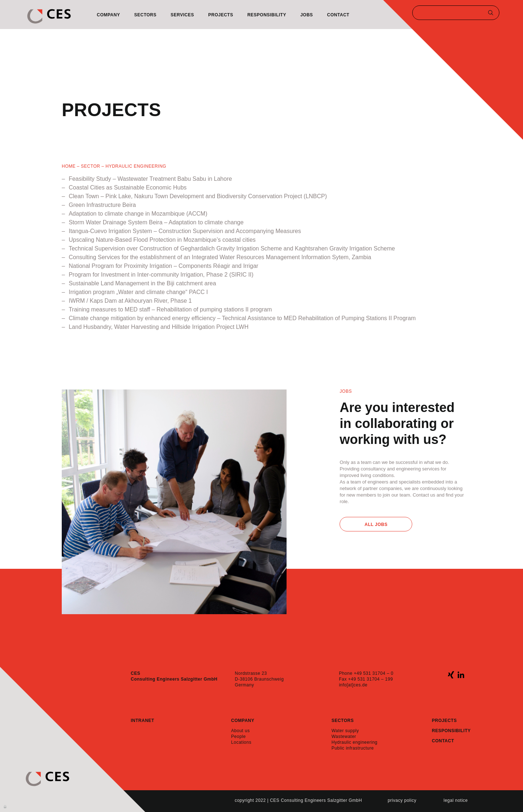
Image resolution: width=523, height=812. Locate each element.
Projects (221, 15)
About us (240, 731)
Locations (241, 742)
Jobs (307, 15)
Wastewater (344, 736)
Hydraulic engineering (355, 742)
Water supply (345, 731)
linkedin (461, 675)
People (238, 736)
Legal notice (456, 800)
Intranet (143, 721)
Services (182, 15)
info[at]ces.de (353, 685)
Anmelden (5, 806)
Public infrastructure (353, 748)
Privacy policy (402, 800)
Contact (338, 15)
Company (109, 15)
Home (69, 166)
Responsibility (267, 15)
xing (451, 675)
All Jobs (376, 525)
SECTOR (91, 166)
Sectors (145, 15)
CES (49, 16)
